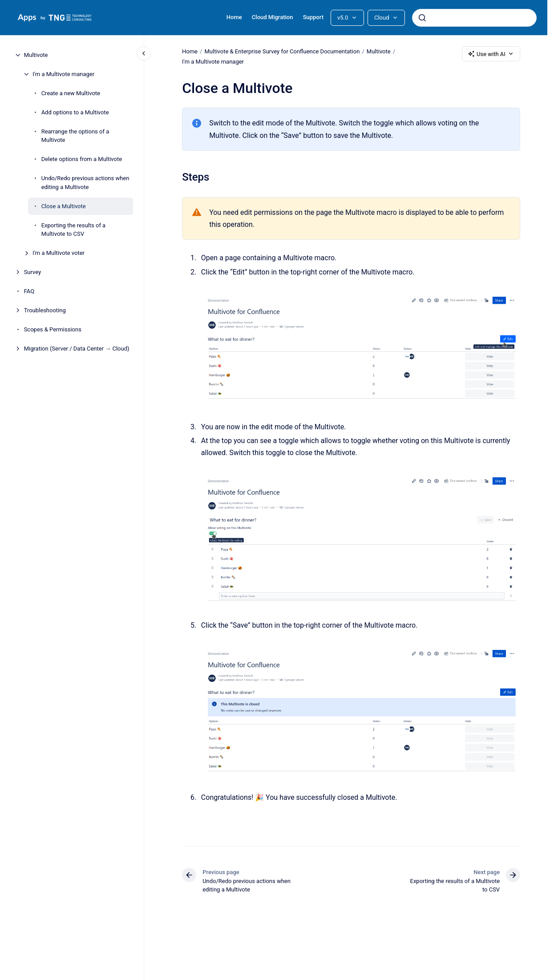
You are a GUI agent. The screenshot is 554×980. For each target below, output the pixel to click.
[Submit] (422, 18)
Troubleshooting (45, 310)
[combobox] (474, 18)
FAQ (29, 291)
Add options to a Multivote (75, 112)
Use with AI (491, 54)
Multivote (36, 55)
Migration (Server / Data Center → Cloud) (77, 349)
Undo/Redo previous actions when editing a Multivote (85, 183)
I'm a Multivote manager (63, 74)
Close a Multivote (64, 206)
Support (313, 17)
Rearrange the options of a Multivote (75, 136)
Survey (33, 272)
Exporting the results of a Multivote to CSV (74, 230)
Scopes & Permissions (53, 329)
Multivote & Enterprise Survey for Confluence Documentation (282, 51)
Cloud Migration (273, 17)
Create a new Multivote (71, 93)
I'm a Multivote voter (59, 253)
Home (234, 17)
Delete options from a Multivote (82, 159)
